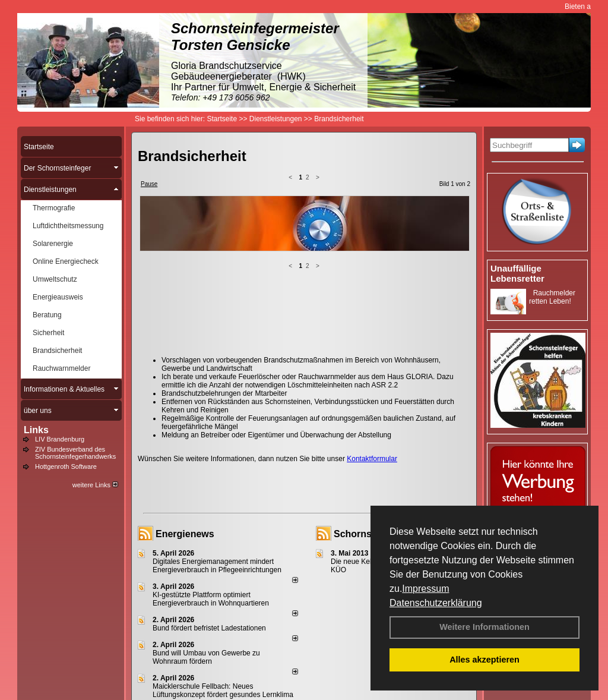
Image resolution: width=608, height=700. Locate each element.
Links (36, 430)
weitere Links (95, 485)
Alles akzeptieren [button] (484, 660)
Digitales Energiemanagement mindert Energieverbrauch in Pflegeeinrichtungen (217, 566)
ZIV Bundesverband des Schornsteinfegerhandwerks (75, 453)
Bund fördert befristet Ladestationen (209, 628)
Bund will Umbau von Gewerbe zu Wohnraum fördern (206, 657)
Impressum (425, 589)
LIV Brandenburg (60, 439)
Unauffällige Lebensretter (517, 273)
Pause (149, 184)
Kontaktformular (372, 459)
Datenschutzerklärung (436, 603)
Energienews (185, 534)
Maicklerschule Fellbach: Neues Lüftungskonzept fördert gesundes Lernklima (223, 690)
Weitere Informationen (484, 627)
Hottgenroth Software (66, 466)
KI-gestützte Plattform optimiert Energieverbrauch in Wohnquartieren (211, 599)
